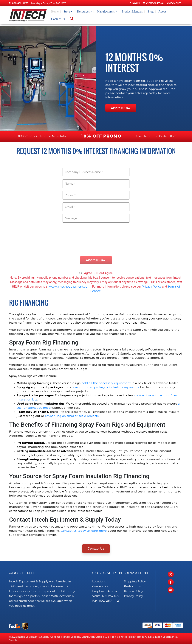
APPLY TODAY (121, 108)
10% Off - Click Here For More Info (41, 136)
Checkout (174, 3)
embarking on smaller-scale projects (72, 416)
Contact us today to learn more (84, 531)
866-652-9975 (19, 3)
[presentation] (96, 240)
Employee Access (105, 591)
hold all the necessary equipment (106, 383)
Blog (151, 11)
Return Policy (134, 591)
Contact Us (58, 19)
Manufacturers (106, 11)
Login (134, 3)
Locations (99, 581)
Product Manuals (132, 11)
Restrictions (132, 586)
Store (67, 11)
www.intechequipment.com (70, 287)
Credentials (100, 586)
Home (55, 11)
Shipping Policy (135, 581)
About (162, 11)
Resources (83, 11)
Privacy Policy (152, 287)
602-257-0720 (112, 596)
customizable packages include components (106, 387)
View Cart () (153, 3)
